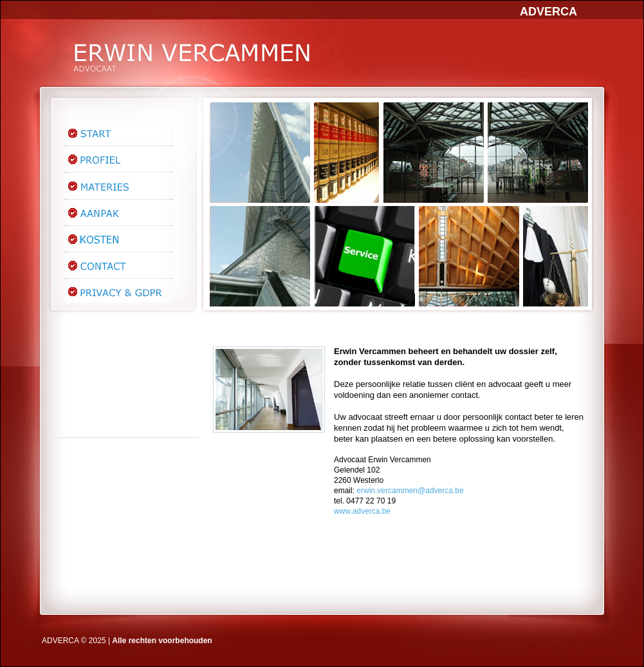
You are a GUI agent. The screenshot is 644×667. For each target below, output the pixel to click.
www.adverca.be (362, 511)
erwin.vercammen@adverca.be (410, 491)
